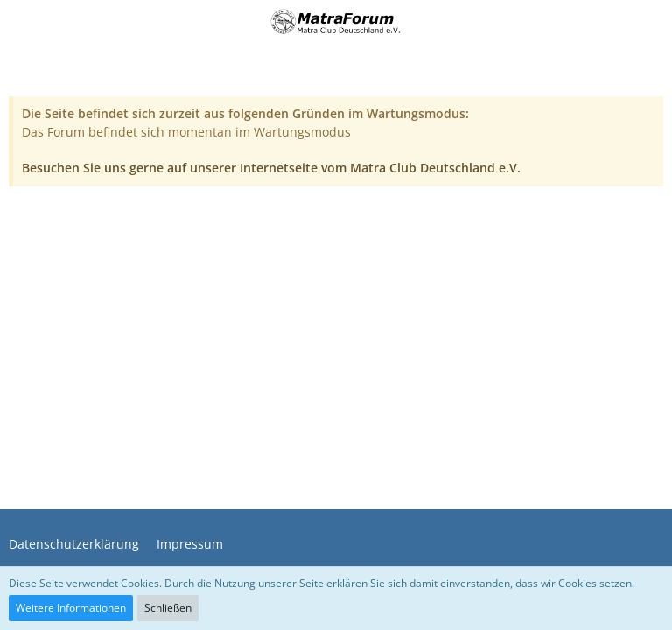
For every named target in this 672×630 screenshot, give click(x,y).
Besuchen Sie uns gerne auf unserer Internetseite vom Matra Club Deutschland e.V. (271, 168)
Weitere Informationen (71, 608)
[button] (24, 22)
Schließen (168, 608)
